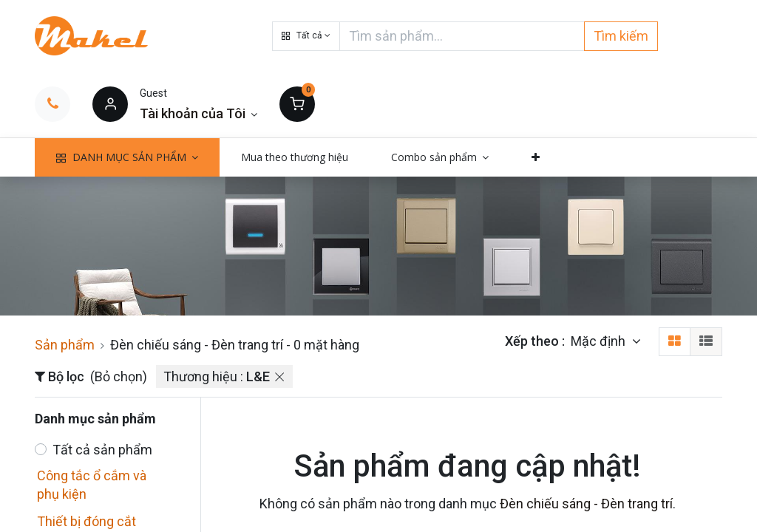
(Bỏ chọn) (119, 376)
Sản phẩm (65, 345)
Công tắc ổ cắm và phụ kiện (92, 485)
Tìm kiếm (621, 36)
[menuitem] (295, 157)
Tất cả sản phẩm (102, 450)
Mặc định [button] (600, 341)
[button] (306, 36)
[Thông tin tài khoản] (198, 113)
